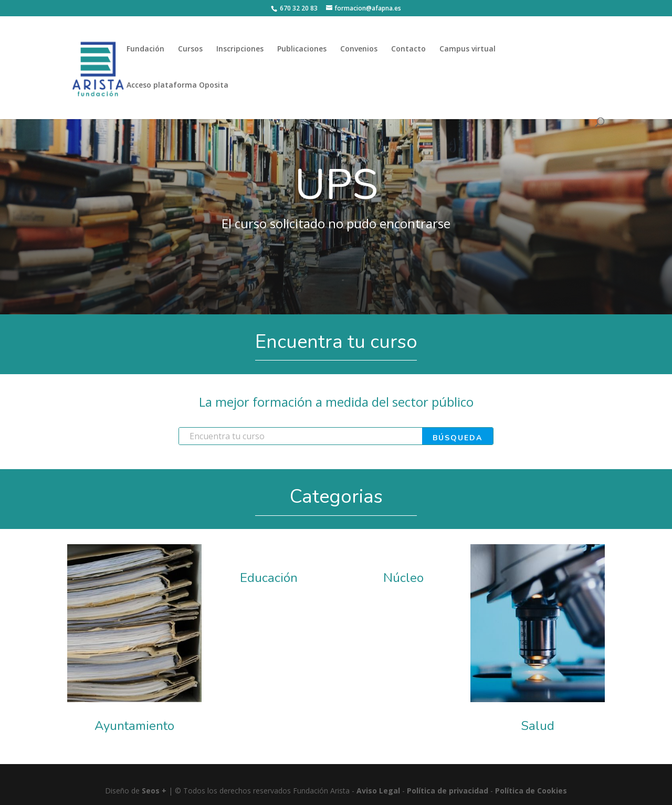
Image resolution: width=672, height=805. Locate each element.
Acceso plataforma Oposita (177, 86)
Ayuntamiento (134, 726)
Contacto (408, 49)
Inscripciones (240, 49)
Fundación (145, 49)
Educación (269, 578)
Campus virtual (468, 49)
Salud (538, 726)
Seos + (154, 791)
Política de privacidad (448, 791)
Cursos (190, 49)
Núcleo (403, 578)
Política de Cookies (531, 791)
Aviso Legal (378, 791)
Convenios (359, 49)
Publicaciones (302, 49)
